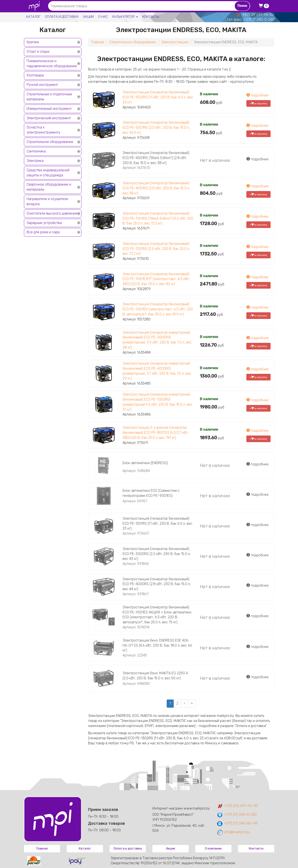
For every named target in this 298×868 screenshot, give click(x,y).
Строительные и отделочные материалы (49, 97)
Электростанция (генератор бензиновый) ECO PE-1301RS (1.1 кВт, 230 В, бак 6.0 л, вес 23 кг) (157, 524)
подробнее (257, 95)
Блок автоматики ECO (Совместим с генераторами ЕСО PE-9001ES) (151, 493)
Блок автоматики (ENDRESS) (145, 463)
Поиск (242, 6)
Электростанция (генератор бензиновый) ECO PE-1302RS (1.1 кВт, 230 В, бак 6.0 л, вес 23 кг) (158, 97)
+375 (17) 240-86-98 (237, 823)
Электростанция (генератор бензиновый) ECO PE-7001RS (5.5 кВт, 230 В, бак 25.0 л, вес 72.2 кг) (156, 249)
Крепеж (33, 42)
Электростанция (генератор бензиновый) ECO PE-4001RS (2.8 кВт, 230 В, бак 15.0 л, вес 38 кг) (156, 188)
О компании (213, 849)
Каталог (33, 17)
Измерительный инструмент (49, 109)
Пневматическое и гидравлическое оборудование (52, 63)
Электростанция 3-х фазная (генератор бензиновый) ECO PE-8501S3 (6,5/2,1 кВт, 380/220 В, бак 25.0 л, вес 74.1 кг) (156, 433)
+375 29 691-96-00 (258, 15)
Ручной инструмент (42, 85)
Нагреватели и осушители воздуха (47, 201)
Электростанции (175, 42)
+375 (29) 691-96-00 (237, 806)
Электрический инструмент (49, 118)
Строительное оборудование (50, 142)
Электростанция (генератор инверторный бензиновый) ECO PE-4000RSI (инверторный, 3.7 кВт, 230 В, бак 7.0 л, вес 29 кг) (157, 371)
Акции (88, 17)
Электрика (35, 161)
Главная (98, 42)
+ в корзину (258, 103)
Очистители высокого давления (52, 213)
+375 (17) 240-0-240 (237, 815)
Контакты (151, 17)
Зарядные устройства (44, 223)
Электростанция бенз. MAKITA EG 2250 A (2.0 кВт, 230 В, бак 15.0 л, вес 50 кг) (155, 676)
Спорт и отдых (38, 52)
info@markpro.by (233, 832)
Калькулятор (125, 17)
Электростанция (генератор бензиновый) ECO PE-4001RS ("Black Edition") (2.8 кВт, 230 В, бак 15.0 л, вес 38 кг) (156, 158)
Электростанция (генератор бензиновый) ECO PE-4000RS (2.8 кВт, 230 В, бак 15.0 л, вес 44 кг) (157, 584)
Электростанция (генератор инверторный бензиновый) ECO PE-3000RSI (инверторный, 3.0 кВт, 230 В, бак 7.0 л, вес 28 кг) (157, 340)
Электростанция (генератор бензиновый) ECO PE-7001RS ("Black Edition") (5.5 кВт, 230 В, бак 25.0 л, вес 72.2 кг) (158, 218)
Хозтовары (35, 75)
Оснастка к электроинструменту (43, 130)
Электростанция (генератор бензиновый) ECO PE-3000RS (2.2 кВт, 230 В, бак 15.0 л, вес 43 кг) (157, 554)
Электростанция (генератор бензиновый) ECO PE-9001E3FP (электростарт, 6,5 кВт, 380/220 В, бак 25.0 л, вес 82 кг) (156, 279)
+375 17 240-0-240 (259, 19)
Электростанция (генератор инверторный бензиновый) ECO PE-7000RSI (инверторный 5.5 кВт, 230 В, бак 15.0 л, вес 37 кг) (157, 402)
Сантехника (36, 151)
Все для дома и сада (43, 232)
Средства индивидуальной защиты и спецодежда (48, 173)
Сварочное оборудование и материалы (49, 187)
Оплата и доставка (62, 17)
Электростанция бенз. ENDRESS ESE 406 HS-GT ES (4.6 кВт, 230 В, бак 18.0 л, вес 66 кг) (157, 645)
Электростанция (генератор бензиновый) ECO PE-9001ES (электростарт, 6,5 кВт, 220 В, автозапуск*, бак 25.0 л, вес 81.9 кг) (158, 309)
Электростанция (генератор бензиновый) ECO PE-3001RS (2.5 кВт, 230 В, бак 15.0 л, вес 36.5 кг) (156, 127)
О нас (103, 17)
